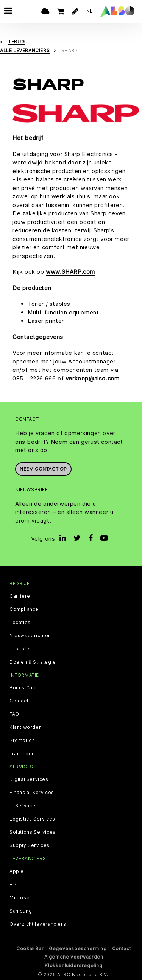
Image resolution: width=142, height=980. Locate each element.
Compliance (24, 609)
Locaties (20, 623)
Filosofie (20, 649)
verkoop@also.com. (93, 378)
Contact (19, 701)
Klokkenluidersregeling (73, 965)
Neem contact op (43, 469)
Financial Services (32, 793)
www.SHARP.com (70, 272)
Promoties (22, 741)
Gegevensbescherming (78, 948)
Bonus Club (23, 688)
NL (90, 11)
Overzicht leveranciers (38, 924)
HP (13, 884)
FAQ (14, 714)
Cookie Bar (30, 948)
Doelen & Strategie (33, 662)
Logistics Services (32, 819)
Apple (17, 871)
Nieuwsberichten (30, 636)
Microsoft (21, 897)
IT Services (23, 806)
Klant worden (26, 727)
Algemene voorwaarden (74, 957)
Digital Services (29, 779)
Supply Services (30, 845)
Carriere (20, 596)
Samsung (21, 911)
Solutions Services (33, 832)
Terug (16, 42)
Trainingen (22, 754)
